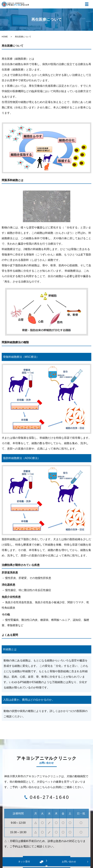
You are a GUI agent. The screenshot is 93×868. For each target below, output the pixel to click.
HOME (5, 37)
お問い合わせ (69, 862)
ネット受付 (24, 862)
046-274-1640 (50, 797)
